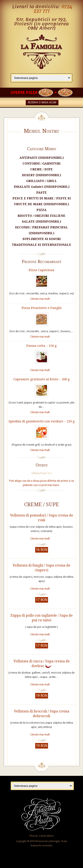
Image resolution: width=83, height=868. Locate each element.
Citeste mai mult (40, 299)
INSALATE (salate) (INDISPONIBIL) (42, 187)
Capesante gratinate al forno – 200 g (41, 379)
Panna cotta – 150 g (41, 346)
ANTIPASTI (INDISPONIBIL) (42, 158)
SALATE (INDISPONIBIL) (41, 222)
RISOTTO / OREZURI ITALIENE (41, 216)
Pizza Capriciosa (41, 270)
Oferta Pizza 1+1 (42, 473)
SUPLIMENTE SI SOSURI (42, 239)
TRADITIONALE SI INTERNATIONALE (41, 245)
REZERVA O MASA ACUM (42, 102)
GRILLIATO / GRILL (41, 181)
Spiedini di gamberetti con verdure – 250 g (42, 421)
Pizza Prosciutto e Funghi (42, 308)
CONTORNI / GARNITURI (41, 164)
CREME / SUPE (41, 169)
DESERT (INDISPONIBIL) (41, 175)
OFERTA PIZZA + (42, 93)
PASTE (41, 193)
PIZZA (41, 210)
